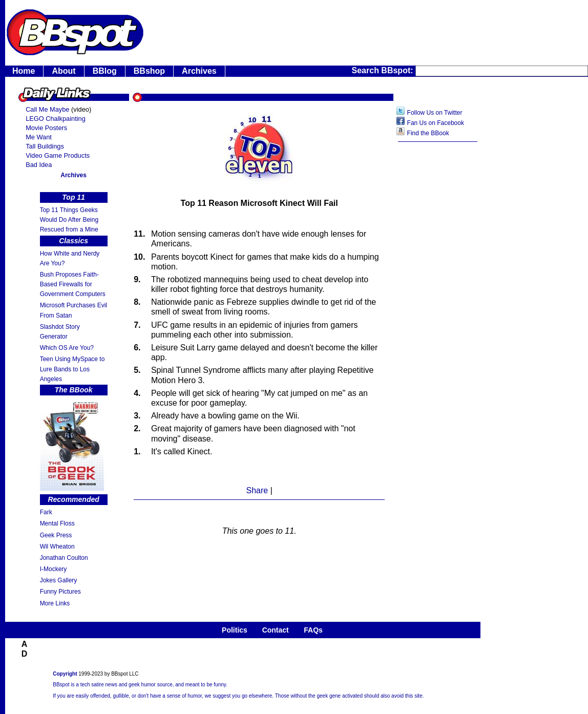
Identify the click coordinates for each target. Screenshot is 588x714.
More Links (55, 603)
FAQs (313, 630)
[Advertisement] (438, 310)
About (64, 71)
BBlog (105, 71)
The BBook (74, 390)
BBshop (149, 71)
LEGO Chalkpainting (56, 119)
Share (257, 490)
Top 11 (73, 197)
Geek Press (56, 535)
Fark (46, 512)
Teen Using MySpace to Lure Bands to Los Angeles (72, 369)
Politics (235, 630)
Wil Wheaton (57, 547)
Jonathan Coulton (64, 558)
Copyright (65, 674)
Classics (73, 241)
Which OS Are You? (67, 348)
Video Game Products (58, 155)
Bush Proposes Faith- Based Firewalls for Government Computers (73, 284)
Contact (276, 630)
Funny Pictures (60, 592)
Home (24, 71)
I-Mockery (54, 569)
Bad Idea (39, 165)
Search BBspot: (384, 70)
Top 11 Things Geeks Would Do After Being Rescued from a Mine (69, 220)
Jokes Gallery (59, 580)
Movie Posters (46, 128)
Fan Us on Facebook (436, 123)
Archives (199, 71)
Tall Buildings (45, 146)
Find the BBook (428, 133)
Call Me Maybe (47, 109)
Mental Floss (57, 523)
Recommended (73, 499)
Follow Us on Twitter (435, 113)
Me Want (39, 137)
